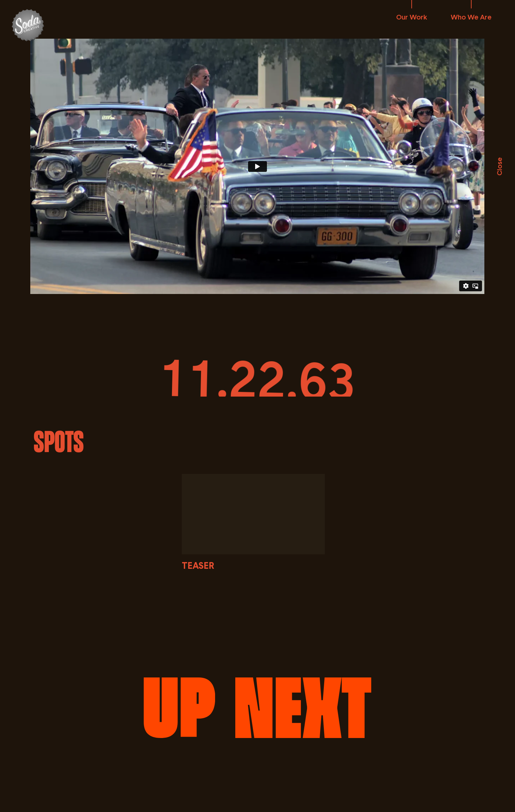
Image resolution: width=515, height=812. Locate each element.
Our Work (412, 17)
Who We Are (471, 17)
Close (499, 167)
